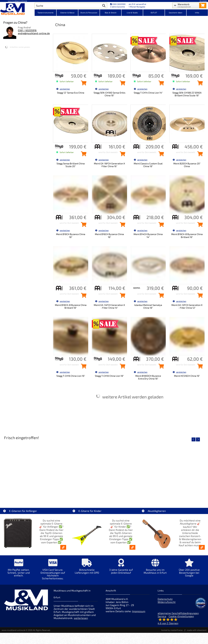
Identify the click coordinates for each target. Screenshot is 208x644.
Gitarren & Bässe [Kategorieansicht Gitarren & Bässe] (67, 13)
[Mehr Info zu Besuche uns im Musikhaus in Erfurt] (155, 569)
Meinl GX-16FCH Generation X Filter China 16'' (109, 165)
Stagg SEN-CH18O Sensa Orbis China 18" (109, 94)
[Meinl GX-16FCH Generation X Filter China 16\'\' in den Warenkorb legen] (122, 155)
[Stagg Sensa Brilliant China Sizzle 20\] (83, 155)
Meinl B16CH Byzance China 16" (109, 236)
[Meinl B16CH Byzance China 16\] (122, 225)
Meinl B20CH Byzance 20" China (187, 165)
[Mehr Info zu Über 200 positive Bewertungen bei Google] (189, 570)
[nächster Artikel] (198, 439)
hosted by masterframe (172, 630)
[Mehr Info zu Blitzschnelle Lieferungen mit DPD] (87, 569)
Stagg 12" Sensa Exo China (71, 93)
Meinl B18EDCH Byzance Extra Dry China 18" (148, 377)
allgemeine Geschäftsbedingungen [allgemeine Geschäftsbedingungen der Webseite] (178, 613)
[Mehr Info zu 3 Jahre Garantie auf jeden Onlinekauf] (121, 569)
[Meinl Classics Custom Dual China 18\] (160, 155)
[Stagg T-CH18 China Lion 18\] (122, 367)
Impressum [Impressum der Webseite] (139, 611)
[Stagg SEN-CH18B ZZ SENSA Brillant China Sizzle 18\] (199, 84)
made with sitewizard (197, 630)
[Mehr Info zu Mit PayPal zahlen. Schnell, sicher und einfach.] (19, 570)
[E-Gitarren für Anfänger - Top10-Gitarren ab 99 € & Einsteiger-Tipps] (63, 547)
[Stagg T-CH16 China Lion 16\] (83, 367)
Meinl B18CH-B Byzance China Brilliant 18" (71, 306)
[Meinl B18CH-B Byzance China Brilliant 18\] (83, 296)
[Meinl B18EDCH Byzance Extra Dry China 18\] (160, 367)
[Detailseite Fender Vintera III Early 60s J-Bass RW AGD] (130, 469)
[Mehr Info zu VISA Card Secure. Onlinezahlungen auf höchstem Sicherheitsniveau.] (53, 571)
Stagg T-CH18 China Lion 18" (109, 376)
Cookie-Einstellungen (181, 616)
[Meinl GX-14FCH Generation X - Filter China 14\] (122, 296)
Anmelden (203, 1)
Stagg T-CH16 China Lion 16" (71, 376)
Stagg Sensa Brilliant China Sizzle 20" (71, 165)
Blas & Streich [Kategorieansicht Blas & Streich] (111, 13)
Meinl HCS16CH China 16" (187, 376)
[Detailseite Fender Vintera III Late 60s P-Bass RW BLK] (181, 469)
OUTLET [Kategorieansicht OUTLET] (154, 13)
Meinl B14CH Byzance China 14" (148, 236)
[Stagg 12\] (83, 84)
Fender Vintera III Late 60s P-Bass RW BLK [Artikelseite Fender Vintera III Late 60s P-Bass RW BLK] (181, 493)
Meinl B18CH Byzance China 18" (71, 236)
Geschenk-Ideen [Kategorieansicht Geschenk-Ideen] (176, 13)
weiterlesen (81, 618)
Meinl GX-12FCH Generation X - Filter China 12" (187, 306)
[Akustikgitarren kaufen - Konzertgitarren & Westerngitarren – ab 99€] (202, 547)
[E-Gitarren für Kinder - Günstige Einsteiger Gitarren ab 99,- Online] (132, 547)
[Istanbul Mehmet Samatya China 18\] (160, 296)
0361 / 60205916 (27, 30)
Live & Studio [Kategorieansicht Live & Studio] (132, 13)
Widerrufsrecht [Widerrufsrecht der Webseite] (167, 602)
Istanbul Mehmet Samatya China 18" (148, 306)
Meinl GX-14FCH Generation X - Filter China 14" (109, 306)
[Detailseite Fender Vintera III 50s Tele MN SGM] (78, 469)
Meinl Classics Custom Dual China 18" (148, 165)
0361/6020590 (118, 4)
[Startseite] (17, 9)
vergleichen (63, 89)
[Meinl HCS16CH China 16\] (199, 367)
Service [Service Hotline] (162, 616)
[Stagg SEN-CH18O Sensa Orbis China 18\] (122, 84)
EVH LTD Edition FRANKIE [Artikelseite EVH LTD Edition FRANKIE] (27, 493)
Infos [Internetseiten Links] (197, 13)
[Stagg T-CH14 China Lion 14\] (160, 84)
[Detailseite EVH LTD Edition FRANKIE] (27, 469)
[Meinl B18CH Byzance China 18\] (83, 225)
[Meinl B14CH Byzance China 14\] (160, 225)
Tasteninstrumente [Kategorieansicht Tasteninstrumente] (45, 13)
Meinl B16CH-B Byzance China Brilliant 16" (187, 236)
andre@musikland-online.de (34, 33)
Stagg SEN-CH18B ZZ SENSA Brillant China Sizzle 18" (187, 94)
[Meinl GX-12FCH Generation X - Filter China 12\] (199, 296)
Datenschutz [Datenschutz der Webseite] (165, 599)
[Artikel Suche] (68, 6)
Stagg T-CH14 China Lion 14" (148, 93)
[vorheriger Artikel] (194, 439)
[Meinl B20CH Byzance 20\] (199, 155)
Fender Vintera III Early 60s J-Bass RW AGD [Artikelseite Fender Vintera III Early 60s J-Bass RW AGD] (130, 493)
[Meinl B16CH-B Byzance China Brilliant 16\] (199, 225)
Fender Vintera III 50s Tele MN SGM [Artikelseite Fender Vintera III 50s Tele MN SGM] (78, 493)
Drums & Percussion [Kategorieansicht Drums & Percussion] (89, 13)
